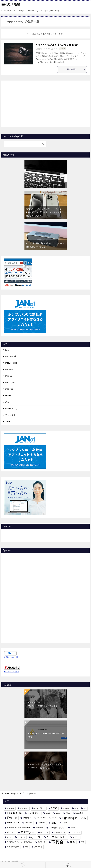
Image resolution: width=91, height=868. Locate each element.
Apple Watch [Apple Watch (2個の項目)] (40, 808)
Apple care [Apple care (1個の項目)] (11, 808)
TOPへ (68, 865)
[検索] (25, 144)
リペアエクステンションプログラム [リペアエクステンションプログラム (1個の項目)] (19, 842)
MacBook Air (11, 356)
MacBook (9, 369)
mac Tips (9, 389)
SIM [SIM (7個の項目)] (54, 823)
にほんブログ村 (11, 657)
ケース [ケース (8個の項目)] (36, 837)
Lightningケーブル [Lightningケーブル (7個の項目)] (74, 818)
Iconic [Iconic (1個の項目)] (58, 813)
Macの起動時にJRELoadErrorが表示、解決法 (46, 735)
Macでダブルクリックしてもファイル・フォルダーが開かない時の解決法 (46, 704)
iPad (7, 402)
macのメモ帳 (11, 4)
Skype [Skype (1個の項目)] (65, 823)
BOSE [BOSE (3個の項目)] (54, 808)
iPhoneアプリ (11, 409)
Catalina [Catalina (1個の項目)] (66, 808)
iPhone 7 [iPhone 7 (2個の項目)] (27, 818)
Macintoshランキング (12, 672)
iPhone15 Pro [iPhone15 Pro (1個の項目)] (41, 818)
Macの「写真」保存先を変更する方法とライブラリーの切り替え (46, 766)
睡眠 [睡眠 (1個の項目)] (27, 847)
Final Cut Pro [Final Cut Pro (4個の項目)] (14, 813)
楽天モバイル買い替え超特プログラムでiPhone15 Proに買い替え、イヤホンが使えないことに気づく (45, 212)
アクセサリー (11, 415)
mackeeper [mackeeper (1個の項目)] (28, 823)
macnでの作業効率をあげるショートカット (45, 185)
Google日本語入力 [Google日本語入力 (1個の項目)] (34, 813)
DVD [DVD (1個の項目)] (76, 808)
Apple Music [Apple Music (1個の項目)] (24, 808)
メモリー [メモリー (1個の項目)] (76, 837)
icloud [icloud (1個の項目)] (48, 813)
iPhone (8, 395)
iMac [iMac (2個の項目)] (68, 813)
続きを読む (76, 69)
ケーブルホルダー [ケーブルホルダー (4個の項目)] (57, 837)
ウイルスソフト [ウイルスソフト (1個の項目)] (60, 832)
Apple (63, 49)
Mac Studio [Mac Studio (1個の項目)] (42, 823)
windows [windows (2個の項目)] (11, 832)
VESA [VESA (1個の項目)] (73, 828)
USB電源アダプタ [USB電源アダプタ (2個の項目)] (57, 828)
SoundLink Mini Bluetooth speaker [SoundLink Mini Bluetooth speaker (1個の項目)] (18, 828)
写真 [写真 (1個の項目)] (83, 842)
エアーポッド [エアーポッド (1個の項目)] (76, 832)
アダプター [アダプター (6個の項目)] (27, 832)
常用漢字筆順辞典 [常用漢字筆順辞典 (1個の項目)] (13, 847)
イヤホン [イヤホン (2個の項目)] (44, 832)
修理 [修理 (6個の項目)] (72, 842)
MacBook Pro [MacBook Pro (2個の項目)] (13, 823)
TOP (13, 794)
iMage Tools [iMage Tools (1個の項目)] (80, 813)
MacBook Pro (11, 363)
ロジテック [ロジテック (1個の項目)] (42, 842)
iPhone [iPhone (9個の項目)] (12, 818)
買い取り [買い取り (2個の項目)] (38, 847)
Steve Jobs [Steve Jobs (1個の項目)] (39, 828)
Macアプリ (10, 382)
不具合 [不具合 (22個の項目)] (57, 842)
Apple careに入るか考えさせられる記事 (57, 45)
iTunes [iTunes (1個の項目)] (54, 818)
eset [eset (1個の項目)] (85, 808)
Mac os (9, 376)
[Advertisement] (46, 103)
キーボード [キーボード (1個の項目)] (21, 837)
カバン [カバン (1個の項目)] (9, 837)
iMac (7, 350)
